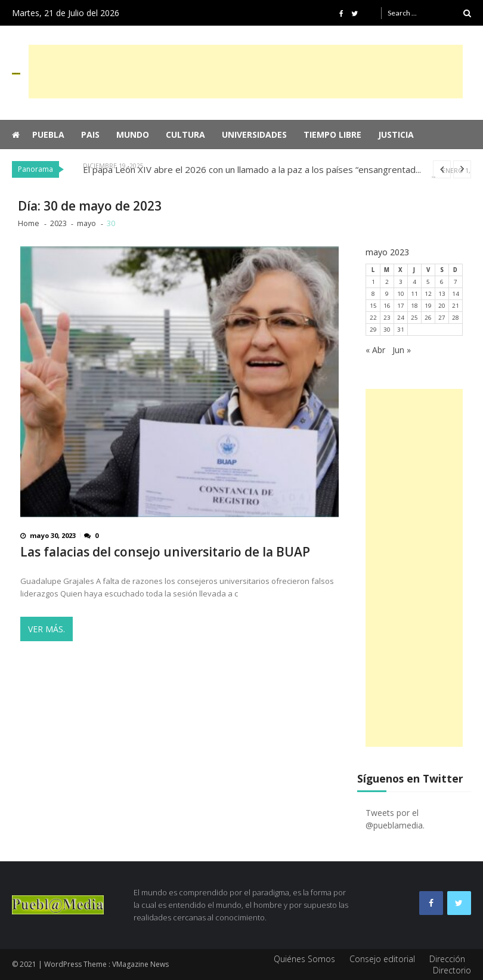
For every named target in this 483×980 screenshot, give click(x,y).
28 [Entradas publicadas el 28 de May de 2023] (456, 318)
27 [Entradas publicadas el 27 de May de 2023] (442, 318)
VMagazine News (140, 964)
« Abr (375, 350)
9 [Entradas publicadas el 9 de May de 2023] (387, 294)
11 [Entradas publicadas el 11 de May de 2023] (414, 294)
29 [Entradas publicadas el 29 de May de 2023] (373, 330)
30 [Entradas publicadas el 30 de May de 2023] (387, 330)
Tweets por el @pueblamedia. (395, 819)
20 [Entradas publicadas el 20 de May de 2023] (442, 306)
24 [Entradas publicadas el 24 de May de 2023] (401, 318)
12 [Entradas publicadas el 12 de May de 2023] (428, 294)
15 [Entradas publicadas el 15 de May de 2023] (373, 306)
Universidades (254, 135)
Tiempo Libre (332, 135)
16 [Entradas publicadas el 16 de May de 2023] (387, 306)
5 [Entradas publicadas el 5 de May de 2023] (428, 282)
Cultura (185, 135)
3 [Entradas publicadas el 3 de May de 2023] (401, 282)
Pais (90, 135)
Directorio (452, 970)
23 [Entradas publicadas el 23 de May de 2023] (387, 318)
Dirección (447, 959)
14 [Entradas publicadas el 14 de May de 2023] (456, 294)
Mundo (133, 135)
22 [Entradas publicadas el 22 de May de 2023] (373, 318)
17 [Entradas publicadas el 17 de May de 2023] (401, 306)
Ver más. (47, 629)
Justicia (396, 135)
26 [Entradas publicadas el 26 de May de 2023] (428, 318)
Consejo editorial (382, 959)
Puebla (48, 135)
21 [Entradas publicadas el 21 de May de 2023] (456, 306)
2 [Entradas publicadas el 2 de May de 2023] (387, 282)
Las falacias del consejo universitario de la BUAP (165, 552)
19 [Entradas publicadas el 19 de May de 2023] (428, 306)
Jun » (402, 350)
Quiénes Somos (304, 959)
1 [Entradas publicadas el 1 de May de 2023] (373, 282)
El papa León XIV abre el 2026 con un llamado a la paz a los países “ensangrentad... (252, 169)
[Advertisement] (246, 72)
